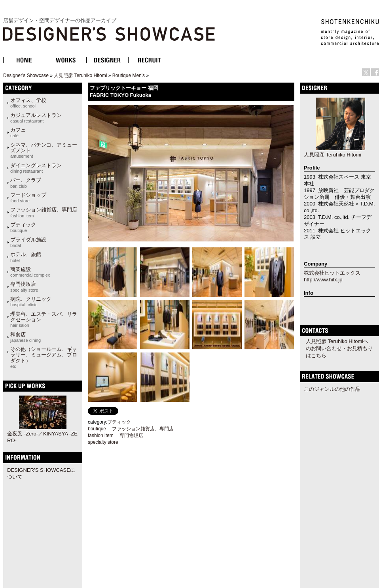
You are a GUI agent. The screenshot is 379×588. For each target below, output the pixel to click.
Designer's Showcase (26, 75)
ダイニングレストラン (36, 168)
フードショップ (28, 198)
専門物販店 (24, 286)
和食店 (26, 337)
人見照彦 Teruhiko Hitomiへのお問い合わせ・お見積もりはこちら (339, 348)
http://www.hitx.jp (323, 280)
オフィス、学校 (28, 103)
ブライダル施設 (28, 242)
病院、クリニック (31, 302)
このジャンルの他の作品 (332, 389)
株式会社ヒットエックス (332, 273)
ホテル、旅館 (26, 257)
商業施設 (30, 272)
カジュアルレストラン (36, 118)
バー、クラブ (26, 183)
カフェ (18, 132)
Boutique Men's (129, 75)
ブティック (23, 227)
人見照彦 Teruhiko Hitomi (80, 75)
